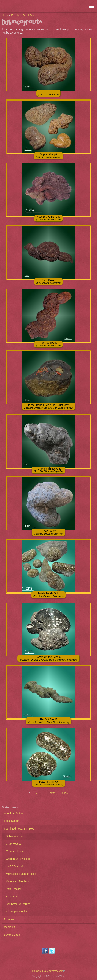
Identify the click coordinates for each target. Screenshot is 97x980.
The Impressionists (17, 912)
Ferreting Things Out (48, 470)
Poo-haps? (12, 896)
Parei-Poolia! (13, 889)
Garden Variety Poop (18, 859)
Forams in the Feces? (48, 658)
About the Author (14, 813)
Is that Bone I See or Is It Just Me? (49, 406)
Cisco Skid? (48, 532)
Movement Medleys (17, 881)
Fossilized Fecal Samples (25, 15)
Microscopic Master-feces (21, 874)
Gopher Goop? (49, 156)
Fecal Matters (12, 821)
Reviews (9, 919)
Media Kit (9, 927)
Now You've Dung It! (49, 218)
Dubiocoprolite (14, 836)
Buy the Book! (12, 935)
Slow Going (49, 282)
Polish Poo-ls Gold (48, 595)
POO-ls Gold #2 (48, 783)
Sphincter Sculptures (18, 904)
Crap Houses (14, 844)
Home (5, 15)
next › (53, 793)
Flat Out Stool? (49, 721)
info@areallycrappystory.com (49, 971)
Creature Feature (16, 851)
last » (65, 793)
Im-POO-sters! (14, 866)
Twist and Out (49, 344)
